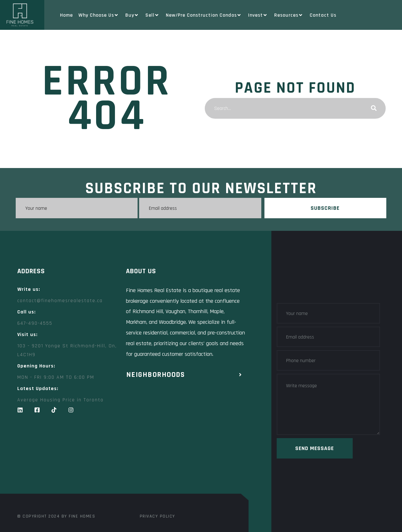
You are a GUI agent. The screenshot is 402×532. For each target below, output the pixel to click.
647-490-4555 (35, 323)
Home (66, 15)
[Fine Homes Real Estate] (130, 463)
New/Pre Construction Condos (204, 15)
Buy (133, 15)
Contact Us (323, 15)
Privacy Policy (158, 516)
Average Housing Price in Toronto (60, 400)
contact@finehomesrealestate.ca (60, 301)
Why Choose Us (99, 15)
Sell (153, 15)
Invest (258, 15)
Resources (289, 15)
